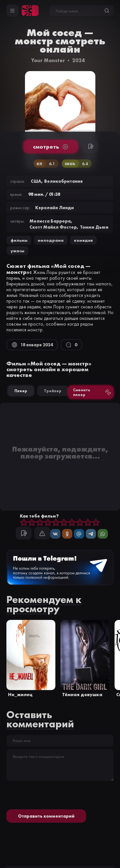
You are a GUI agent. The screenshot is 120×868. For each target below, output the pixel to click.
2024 (78, 60)
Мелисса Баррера (50, 221)
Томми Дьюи (94, 227)
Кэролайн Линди (55, 208)
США (36, 181)
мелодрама (51, 240)
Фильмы (19, 240)
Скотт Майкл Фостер (53, 227)
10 (96, 523)
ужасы (17, 251)
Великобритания (63, 181)
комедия (83, 240)
